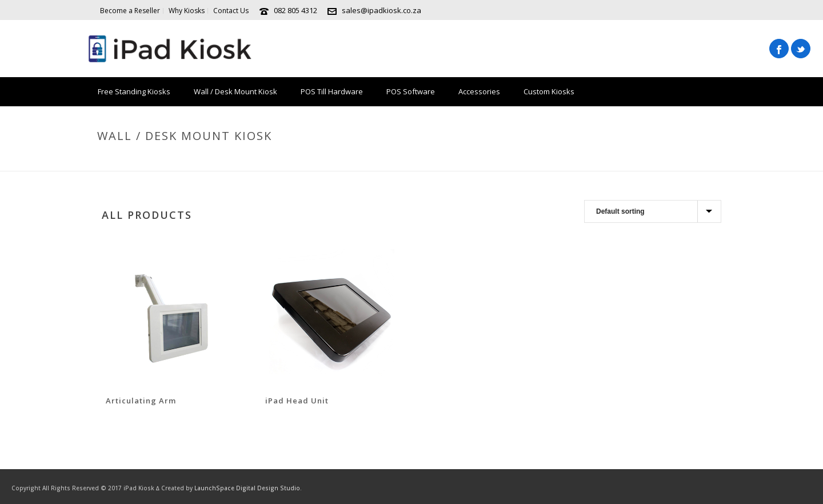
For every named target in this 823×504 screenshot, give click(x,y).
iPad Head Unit (297, 401)
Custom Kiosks (549, 91)
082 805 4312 (295, 10)
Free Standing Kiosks (134, 91)
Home (578, 160)
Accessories (479, 91)
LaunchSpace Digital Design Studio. (248, 488)
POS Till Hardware (332, 91)
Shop (606, 160)
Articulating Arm (141, 401)
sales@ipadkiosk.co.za (381, 10)
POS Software (411, 91)
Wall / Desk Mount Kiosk (235, 91)
